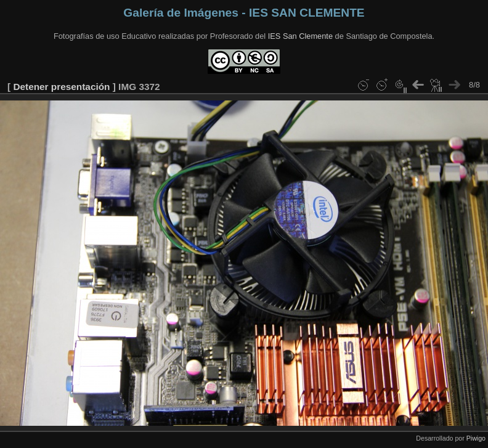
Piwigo (476, 438)
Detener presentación (61, 87)
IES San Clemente (300, 36)
